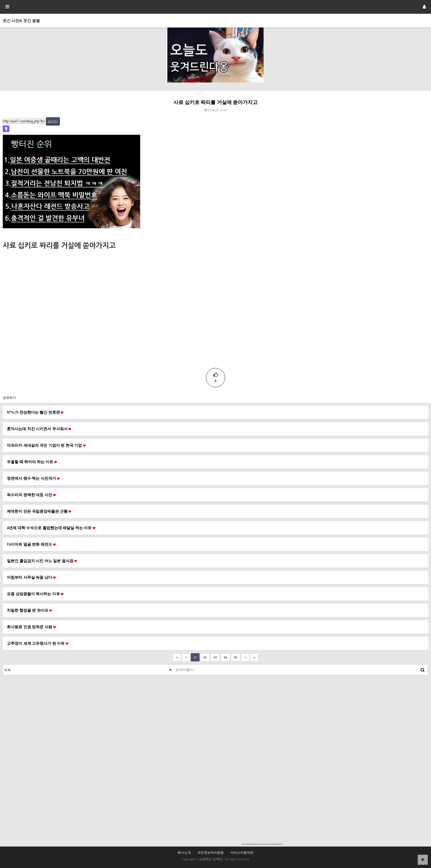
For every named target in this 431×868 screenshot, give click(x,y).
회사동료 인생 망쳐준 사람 (31, 627)
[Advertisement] (215, 329)
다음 (245, 657)
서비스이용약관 (242, 853)
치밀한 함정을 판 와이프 (29, 610)
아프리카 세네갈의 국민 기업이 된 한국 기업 (46, 445)
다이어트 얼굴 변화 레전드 (31, 544)
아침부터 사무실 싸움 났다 (31, 577)
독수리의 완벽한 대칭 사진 (31, 495)
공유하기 (9, 398)
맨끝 (254, 657)
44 (224, 656)
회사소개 (184, 853)
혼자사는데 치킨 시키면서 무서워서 (39, 429)
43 (214, 656)
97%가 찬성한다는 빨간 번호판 (35, 412)
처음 (177, 657)
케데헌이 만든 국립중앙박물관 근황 (39, 511)
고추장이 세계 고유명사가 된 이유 (38, 643)
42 (204, 656)
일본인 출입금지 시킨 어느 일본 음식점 (42, 561)
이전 (186, 657)
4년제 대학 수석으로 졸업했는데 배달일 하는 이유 (51, 528)
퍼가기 (53, 122)
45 (234, 656)
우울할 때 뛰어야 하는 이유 (32, 462)
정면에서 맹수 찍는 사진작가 (33, 478)
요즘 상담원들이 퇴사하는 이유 (35, 594)
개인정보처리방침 (211, 853)
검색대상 (3, 665)
